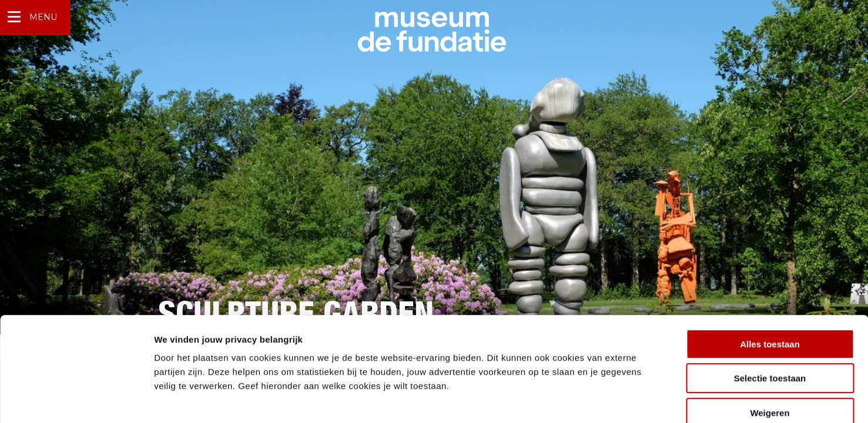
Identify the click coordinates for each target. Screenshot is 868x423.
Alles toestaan (770, 279)
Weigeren (770, 348)
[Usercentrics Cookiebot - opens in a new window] (76, 400)
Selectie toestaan (770, 314)
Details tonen (635, 400)
